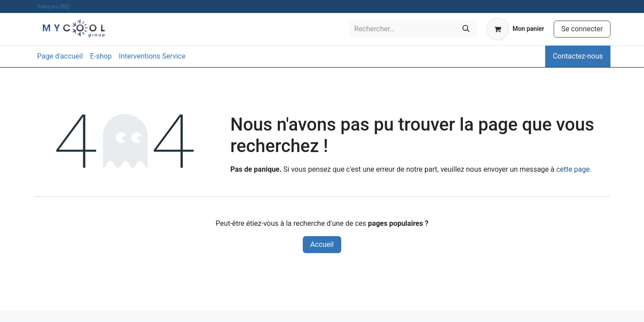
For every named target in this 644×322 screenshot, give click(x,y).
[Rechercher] (466, 29)
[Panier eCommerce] (515, 29)
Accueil (322, 244)
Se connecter (582, 29)
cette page (573, 169)
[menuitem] (60, 56)
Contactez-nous (578, 56)
